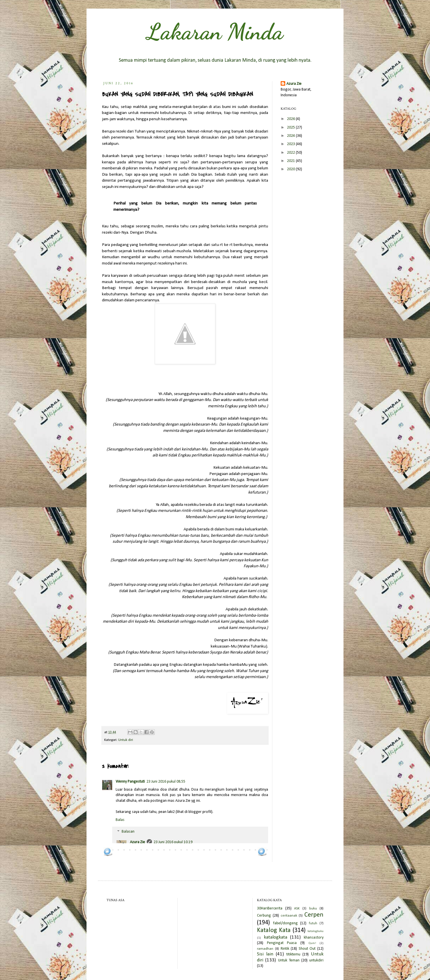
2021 (291, 161)
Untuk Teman (289, 960)
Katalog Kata (274, 930)
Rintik (285, 949)
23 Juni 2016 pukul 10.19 (173, 842)
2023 (291, 144)
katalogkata (276, 937)
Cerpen (314, 915)
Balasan (128, 832)
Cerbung (264, 916)
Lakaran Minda (215, 31)
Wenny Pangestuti (130, 782)
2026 (291, 119)
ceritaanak (289, 916)
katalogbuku (316, 931)
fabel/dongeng (285, 923)
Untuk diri (126, 740)
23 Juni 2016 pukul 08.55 (166, 782)
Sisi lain (265, 954)
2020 (291, 169)
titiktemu (293, 954)
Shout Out (307, 949)
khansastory (314, 938)
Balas (120, 820)
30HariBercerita (270, 908)
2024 (291, 136)
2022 (291, 153)
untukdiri (316, 960)
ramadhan (265, 949)
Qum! (312, 943)
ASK (297, 909)
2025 (291, 128)
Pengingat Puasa (282, 943)
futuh (313, 923)
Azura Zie (137, 842)
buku (313, 909)
